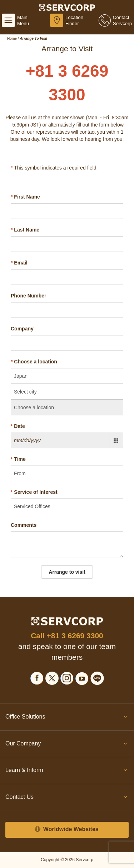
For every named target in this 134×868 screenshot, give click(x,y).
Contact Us (67, 798)
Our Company (67, 745)
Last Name (25, 230)
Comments (24, 525)
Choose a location (34, 362)
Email (19, 263)
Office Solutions (67, 718)
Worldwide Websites (66, 829)
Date (18, 426)
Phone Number (29, 296)
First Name (25, 197)
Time (18, 459)
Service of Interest (34, 492)
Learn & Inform (67, 772)
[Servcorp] (67, 7)
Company (22, 329)
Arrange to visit (67, 572)
